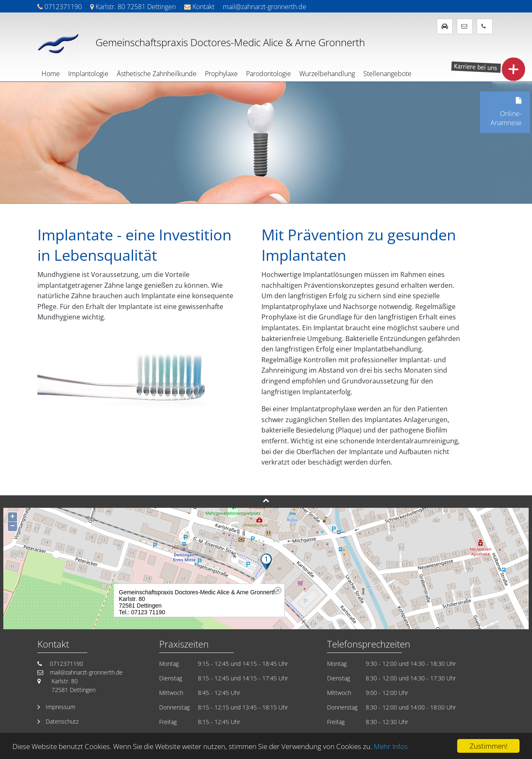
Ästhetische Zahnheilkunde (157, 74)
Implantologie (88, 74)
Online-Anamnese (501, 109)
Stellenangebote (387, 74)
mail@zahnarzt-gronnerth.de (265, 7)
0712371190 (63, 7)
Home (51, 74)
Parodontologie (268, 74)
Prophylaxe (221, 74)
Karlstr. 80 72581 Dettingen (136, 7)
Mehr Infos (391, 746)
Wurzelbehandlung (327, 74)
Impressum (60, 707)
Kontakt (203, 7)
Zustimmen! (489, 746)
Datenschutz (62, 721)
